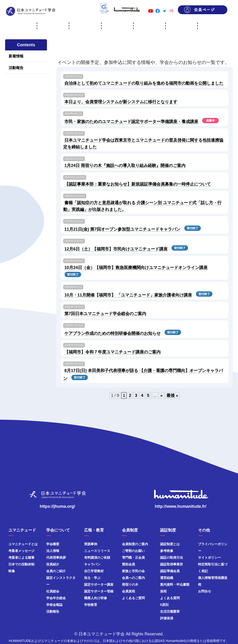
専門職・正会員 (133, 558)
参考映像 (167, 551)
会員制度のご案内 (135, 544)
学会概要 (53, 544)
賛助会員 (129, 564)
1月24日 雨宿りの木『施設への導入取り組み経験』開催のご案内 (125, 166)
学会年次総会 (56, 598)
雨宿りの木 (130, 584)
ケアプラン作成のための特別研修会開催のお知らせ (112, 333)
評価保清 (167, 618)
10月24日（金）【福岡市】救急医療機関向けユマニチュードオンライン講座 (136, 268)
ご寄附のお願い (133, 551)
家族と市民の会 (133, 571)
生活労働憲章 (170, 611)
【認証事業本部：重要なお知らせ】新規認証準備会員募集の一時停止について (138, 184)
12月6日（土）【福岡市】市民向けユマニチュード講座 (116, 249)
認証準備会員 (170, 571)
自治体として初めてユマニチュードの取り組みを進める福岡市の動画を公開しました (144, 83)
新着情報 (16, 56)
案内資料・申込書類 (175, 584)
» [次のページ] (162, 395)
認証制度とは (170, 544)
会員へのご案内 (133, 578)
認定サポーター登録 (99, 591)
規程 (163, 591)
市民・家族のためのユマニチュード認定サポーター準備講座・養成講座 (131, 122)
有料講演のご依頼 (97, 558)
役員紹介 (53, 564)
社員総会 (53, 591)
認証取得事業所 (172, 564)
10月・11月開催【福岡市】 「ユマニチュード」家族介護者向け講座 (128, 295)
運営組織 (167, 578)
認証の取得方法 (172, 558)
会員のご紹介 (56, 571)
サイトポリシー (209, 558)
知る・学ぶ (92, 578)
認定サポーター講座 (99, 584)
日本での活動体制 (21, 564)
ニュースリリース (97, 551)
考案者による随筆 (21, 558)
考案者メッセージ (21, 551)
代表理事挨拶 (56, 558)
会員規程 (129, 591)
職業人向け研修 (96, 598)
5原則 (164, 605)
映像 (12, 571)
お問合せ (205, 591)
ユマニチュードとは (23, 544)
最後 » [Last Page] (172, 395)
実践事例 (91, 544)
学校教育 (91, 605)
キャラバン (92, 564)
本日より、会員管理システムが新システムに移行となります (121, 102)
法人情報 (53, 551)
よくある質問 (170, 598)
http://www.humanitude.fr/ (180, 506)
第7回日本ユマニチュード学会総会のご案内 (105, 314)
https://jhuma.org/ (57, 506)
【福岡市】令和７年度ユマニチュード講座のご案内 (112, 352)
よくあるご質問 (133, 598)
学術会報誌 (54, 605)
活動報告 (16, 68)
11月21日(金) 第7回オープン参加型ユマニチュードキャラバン (122, 229)
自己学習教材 (94, 571)
